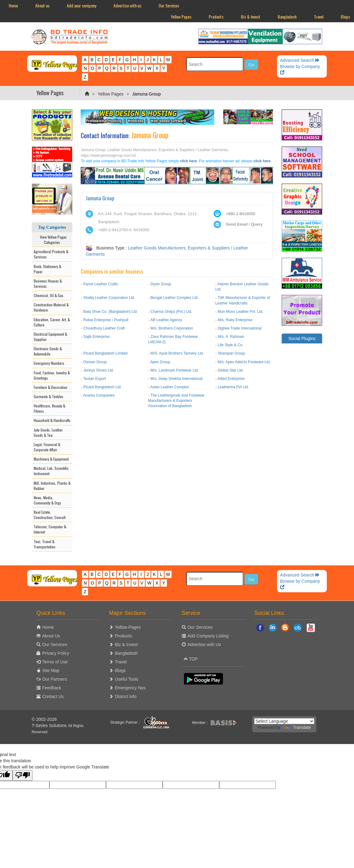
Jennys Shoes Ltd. (99, 370)
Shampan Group (231, 353)
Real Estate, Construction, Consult (50, 515)
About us (42, 5)
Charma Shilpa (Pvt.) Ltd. (171, 312)
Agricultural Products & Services (51, 254)
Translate (296, 727)
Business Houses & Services (48, 283)
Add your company (81, 5)
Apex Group (160, 362)
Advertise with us (127, 5)
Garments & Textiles (49, 396)
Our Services (169, 5)
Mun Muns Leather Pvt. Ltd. (240, 312)
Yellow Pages (181, 17)
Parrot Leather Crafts (101, 284)
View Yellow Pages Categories (52, 240)
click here (188, 161)
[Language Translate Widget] (284, 721)
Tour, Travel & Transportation (45, 544)
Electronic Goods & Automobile (48, 351)
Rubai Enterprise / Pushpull (106, 320)
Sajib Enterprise (97, 337)
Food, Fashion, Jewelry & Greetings (52, 375)
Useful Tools (127, 679)
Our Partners (55, 679)
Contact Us (53, 696)
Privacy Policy (56, 653)
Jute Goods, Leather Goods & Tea (48, 432)
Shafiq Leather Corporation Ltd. (109, 298)
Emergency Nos (130, 688)
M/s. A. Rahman (231, 337)
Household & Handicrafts (52, 420)
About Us (51, 636)
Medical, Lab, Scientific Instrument (51, 471)
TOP (191, 659)
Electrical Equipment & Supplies (50, 337)
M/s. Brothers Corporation (172, 328)
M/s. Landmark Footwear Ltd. (175, 370)
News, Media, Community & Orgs (47, 500)
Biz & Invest (251, 17)
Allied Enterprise (231, 379)
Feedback (52, 688)
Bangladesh (287, 17)
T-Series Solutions (50, 725)
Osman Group (95, 362)
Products (216, 17)
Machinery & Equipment (51, 459)
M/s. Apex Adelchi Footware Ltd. (244, 362)
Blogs (120, 670)
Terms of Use (55, 662)
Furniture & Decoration (51, 387)
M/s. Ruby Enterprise (235, 320)
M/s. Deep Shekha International (177, 379)
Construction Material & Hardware (51, 307)
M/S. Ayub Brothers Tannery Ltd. (177, 353)
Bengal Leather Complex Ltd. (175, 298)
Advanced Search (300, 60)
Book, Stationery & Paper (47, 269)
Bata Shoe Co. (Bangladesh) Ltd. (111, 312)
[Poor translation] (23, 775)
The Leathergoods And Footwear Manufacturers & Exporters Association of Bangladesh (176, 401)
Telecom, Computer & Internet (50, 529)
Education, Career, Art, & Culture (52, 322)
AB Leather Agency (166, 320)
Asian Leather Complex (170, 387)
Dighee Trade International (239, 328)
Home (13, 5)
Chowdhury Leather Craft (104, 328)
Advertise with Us (204, 645)
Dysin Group (161, 284)
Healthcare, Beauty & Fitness (49, 408)
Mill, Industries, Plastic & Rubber (52, 486)
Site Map (51, 670)
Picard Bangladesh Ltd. (103, 387)
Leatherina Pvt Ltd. (233, 387)
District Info (126, 696)
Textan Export (94, 379)
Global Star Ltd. (230, 370)
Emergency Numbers (49, 363)
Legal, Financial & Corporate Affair (47, 447)
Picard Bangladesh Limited (106, 353)
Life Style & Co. (230, 345)
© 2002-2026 (44, 719)
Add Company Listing (208, 636)
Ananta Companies (99, 395)
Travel (319, 17)
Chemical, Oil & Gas (49, 295)
